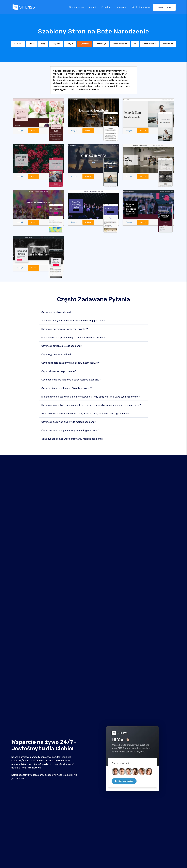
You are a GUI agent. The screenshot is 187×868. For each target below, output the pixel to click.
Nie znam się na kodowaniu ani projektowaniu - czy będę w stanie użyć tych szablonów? (91, 397)
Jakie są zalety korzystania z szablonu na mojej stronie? (73, 321)
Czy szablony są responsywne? (59, 371)
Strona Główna (76, 7)
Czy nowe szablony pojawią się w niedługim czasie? (70, 431)
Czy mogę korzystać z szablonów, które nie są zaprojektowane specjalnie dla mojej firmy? (91, 405)
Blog (43, 44)
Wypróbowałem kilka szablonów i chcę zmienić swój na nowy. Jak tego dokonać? (86, 414)
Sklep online (168, 44)
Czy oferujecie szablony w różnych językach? (67, 388)
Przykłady (107, 7)
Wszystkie (18, 44)
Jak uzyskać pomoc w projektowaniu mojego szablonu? (72, 439)
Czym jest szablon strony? (56, 312)
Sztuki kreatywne (120, 44)
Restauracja (101, 44)
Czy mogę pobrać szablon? (56, 355)
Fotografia (56, 44)
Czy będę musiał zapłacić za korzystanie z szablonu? (71, 380)
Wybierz (34, 131)
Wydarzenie (84, 44)
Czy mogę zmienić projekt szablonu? (62, 346)
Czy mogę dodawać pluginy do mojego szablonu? (69, 422)
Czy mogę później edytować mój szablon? (65, 329)
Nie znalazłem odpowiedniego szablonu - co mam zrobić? (73, 338)
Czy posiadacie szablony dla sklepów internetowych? (71, 363)
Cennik (93, 7)
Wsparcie (122, 7)
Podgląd (20, 131)
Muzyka (70, 44)
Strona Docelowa (150, 44)
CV (135, 44)
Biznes (32, 44)
